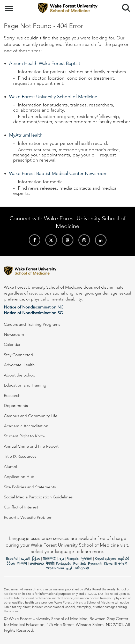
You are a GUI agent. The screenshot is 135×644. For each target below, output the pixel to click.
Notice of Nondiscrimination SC (33, 313)
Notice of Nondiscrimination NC (34, 307)
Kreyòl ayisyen (105, 559)
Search (124, 6)
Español (12, 559)
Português (63, 563)
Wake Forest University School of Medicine (53, 97)
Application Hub (19, 477)
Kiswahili (110, 563)
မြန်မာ (36, 559)
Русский (95, 563)
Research (12, 395)
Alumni (10, 467)
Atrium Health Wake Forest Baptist (45, 63)
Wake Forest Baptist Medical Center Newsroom (58, 173)
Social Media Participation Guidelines (38, 497)
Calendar (12, 344)
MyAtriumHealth (26, 135)
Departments (16, 405)
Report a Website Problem (28, 517)
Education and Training (25, 385)
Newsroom (14, 334)
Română (79, 563)
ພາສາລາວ (37, 563)
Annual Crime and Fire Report (31, 446)
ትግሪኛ (123, 563)
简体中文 (49, 559)
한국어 (22, 563)
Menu (10, 6)
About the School (20, 375)
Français (73, 559)
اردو (69, 568)
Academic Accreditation (26, 426)
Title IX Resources (20, 456)
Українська (55, 568)
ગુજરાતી (87, 559)
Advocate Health (19, 365)
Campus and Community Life (31, 416)
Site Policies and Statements (30, 487)
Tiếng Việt (82, 568)
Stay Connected (18, 355)
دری (61, 559)
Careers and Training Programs (32, 324)
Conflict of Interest (21, 507)
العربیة (25, 559)
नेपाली (50, 563)
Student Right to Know (25, 436)
